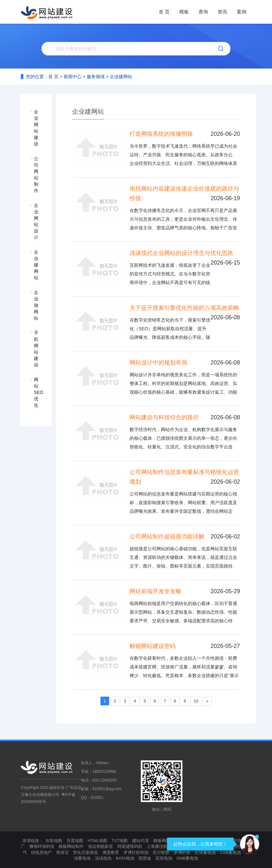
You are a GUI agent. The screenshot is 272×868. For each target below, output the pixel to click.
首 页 (164, 12)
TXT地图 (120, 841)
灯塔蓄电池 (205, 852)
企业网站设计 (37, 221)
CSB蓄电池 (230, 852)
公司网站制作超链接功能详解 (167, 536)
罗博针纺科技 (136, 852)
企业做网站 (37, 305)
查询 (203, 12)
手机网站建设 (37, 349)
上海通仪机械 (159, 846)
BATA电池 (125, 858)
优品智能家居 (100, 846)
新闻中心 (73, 77)
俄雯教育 (111, 852)
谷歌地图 (54, 841)
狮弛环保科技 (42, 846)
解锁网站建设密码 (153, 646)
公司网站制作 (37, 175)
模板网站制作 (71, 846)
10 (196, 701)
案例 (242, 12)
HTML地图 (97, 841)
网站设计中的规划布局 (158, 363)
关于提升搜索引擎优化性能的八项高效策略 (184, 308)
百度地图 (75, 841)
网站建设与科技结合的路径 (164, 417)
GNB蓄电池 (187, 858)
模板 (184, 12)
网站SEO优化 (39, 392)
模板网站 (162, 841)
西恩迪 (145, 858)
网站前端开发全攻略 (156, 591)
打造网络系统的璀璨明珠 (161, 134)
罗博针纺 (182, 852)
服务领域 (96, 77)
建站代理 (140, 841)
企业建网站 (121, 77)
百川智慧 (161, 852)
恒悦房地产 (41, 852)
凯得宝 (63, 852)
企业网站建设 (37, 128)
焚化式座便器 (85, 852)
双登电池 (164, 858)
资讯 (222, 12)
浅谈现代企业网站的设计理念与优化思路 (181, 253)
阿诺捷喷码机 (130, 846)
